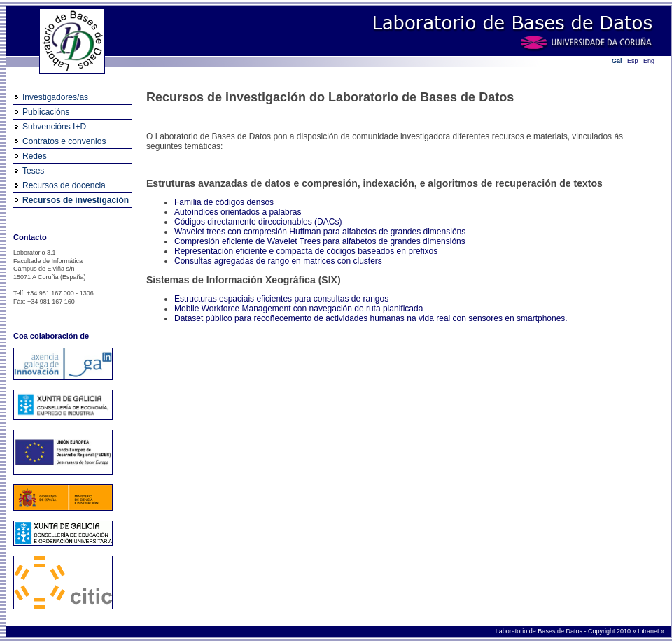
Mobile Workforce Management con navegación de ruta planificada (299, 309)
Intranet (649, 631)
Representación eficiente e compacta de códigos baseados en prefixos (306, 251)
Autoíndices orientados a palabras (238, 212)
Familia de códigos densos (224, 202)
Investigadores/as (55, 97)
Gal (617, 61)
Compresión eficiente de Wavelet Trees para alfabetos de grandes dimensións (320, 241)
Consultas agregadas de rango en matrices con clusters (278, 261)
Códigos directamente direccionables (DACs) (258, 222)
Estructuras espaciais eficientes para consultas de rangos (281, 299)
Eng (649, 61)
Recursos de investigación (76, 200)
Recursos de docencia (64, 185)
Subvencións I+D (54, 127)
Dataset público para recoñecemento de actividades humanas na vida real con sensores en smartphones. (371, 318)
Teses (33, 171)
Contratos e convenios (64, 141)
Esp (633, 61)
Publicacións (46, 112)
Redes (35, 156)
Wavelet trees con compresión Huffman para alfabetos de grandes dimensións (320, 232)
